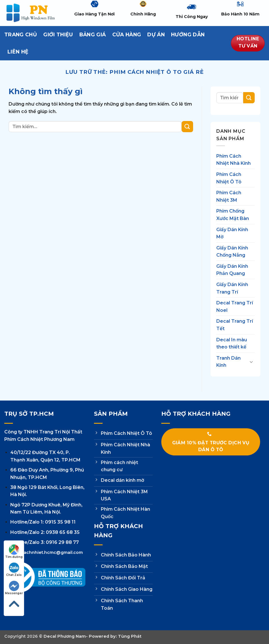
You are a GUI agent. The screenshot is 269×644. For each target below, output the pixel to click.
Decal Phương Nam (65, 636)
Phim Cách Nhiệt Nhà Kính (233, 160)
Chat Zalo (14, 570)
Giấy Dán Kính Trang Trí (232, 288)
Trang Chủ (21, 34)
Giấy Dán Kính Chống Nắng (232, 252)
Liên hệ (18, 52)
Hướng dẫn (188, 34)
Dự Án (156, 34)
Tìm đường (14, 552)
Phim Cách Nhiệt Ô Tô (229, 178)
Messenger (14, 588)
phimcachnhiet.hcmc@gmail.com (47, 552)
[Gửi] (187, 127)
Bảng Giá (93, 34)
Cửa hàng (127, 34)
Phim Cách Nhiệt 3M (229, 196)
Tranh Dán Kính (228, 362)
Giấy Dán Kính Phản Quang (232, 270)
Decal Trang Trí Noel (235, 307)
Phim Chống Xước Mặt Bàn (233, 215)
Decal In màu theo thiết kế (232, 343)
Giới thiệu (58, 34)
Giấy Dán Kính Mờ (232, 233)
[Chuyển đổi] (251, 362)
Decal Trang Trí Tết (235, 325)
